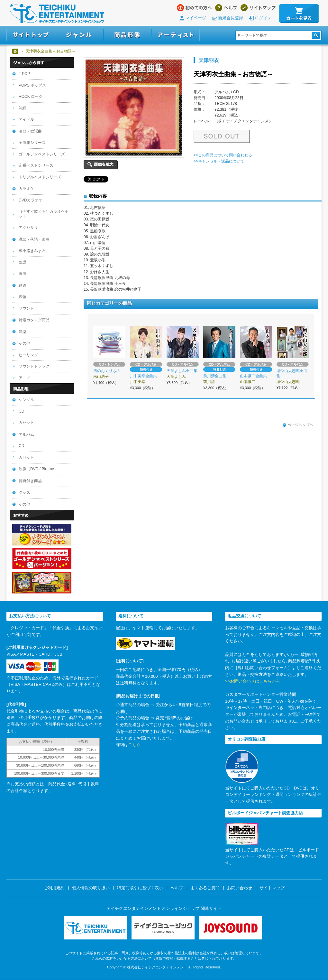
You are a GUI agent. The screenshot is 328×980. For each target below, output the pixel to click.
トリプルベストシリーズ (40, 177)
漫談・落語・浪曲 (34, 239)
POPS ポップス (32, 85)
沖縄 (23, 108)
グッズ (24, 492)
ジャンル (79, 35)
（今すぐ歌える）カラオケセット (44, 214)
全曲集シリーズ (32, 143)
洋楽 (23, 332)
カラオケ (26, 189)
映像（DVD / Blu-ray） (38, 469)
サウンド (26, 308)
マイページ (196, 18)
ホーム (16, 51)
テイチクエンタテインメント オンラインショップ (57, 14)
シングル (26, 400)
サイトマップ (258, 8)
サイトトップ (31, 35)
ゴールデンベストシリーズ (42, 154)
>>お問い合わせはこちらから (253, 681)
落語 (23, 262)
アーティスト (176, 35)
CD (21, 411)
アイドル (26, 119)
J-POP (24, 74)
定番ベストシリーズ (36, 165)
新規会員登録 (231, 18)
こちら (135, 745)
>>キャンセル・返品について (219, 161)
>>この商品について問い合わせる (223, 155)
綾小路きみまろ (32, 251)
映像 (23, 297)
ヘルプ (226, 8)
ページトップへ (298, 425)
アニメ (24, 378)
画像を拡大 (101, 165)
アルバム (26, 434)
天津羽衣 (209, 60)
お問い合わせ (240, 888)
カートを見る (299, 14)
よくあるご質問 (205, 888)
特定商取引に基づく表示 (140, 888)
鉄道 (23, 285)
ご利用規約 (54, 888)
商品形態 (127, 35)
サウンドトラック (34, 366)
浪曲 (23, 274)
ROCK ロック (31, 97)
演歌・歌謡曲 (30, 131)
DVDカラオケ (31, 200)
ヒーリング (28, 355)
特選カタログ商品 (34, 320)
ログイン (263, 18)
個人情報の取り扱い (91, 888)
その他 (24, 343)
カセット (26, 423)
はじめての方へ (194, 8)
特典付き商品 (30, 481)
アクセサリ (28, 228)
